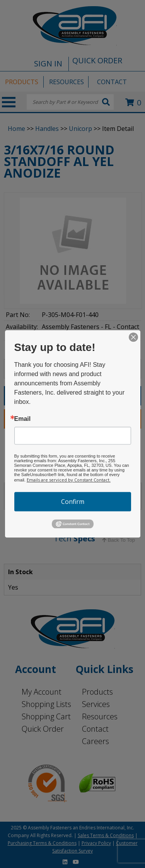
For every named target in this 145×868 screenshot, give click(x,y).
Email (23, 419)
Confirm (73, 502)
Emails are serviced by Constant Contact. (69, 480)
